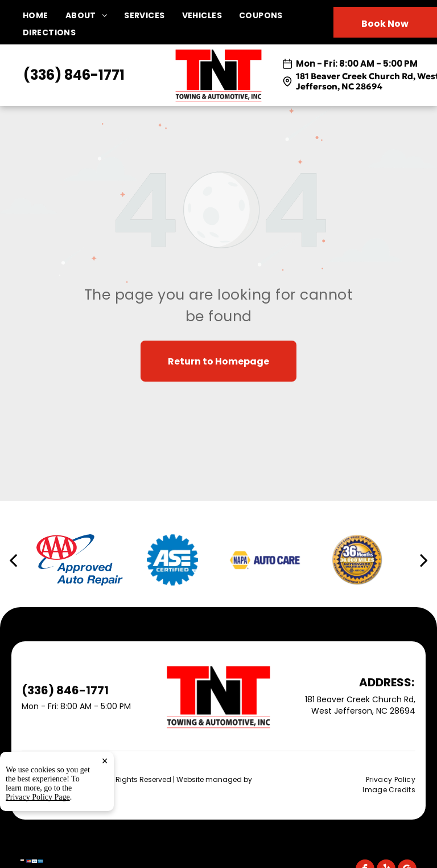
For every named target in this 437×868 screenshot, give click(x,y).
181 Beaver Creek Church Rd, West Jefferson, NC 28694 (360, 705)
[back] (13, 560)
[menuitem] (44, 16)
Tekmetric (38, 789)
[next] (424, 560)
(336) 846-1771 (74, 75)
